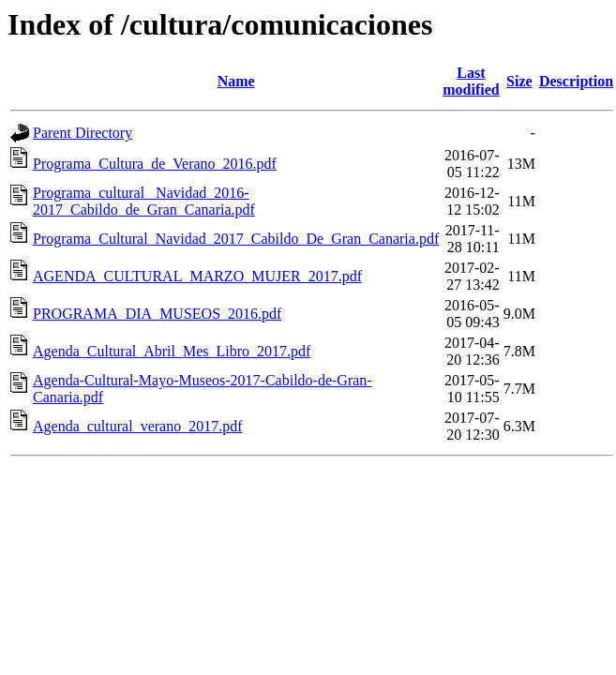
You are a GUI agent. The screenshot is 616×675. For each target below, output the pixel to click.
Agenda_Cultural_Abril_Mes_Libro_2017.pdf (172, 351)
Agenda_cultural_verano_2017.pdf (137, 426)
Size (519, 81)
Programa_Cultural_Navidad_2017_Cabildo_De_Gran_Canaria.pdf (236, 239)
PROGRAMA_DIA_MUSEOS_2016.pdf (157, 314)
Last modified (471, 81)
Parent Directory (83, 133)
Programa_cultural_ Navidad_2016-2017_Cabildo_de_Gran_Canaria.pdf (144, 201)
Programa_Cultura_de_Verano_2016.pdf (155, 164)
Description (576, 81)
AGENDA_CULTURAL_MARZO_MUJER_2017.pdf (197, 276)
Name (236, 81)
